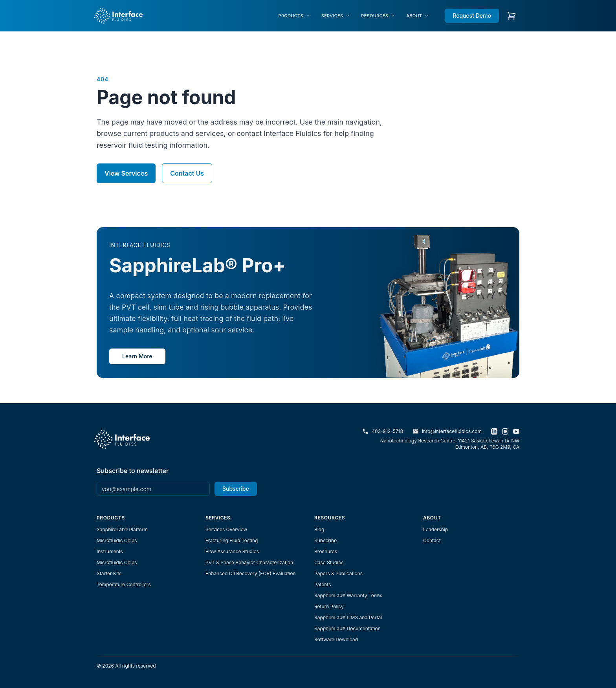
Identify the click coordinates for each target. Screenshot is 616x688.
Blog (319, 529)
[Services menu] (336, 16)
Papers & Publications (338, 573)
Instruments (110, 551)
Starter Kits (109, 573)
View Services (126, 173)
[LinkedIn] (494, 431)
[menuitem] (294, 16)
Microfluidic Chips (117, 540)
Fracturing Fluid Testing (232, 540)
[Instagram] (505, 431)
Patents (323, 584)
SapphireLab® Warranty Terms (348, 595)
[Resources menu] (378, 16)
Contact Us (187, 173)
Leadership (435, 529)
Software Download (336, 639)
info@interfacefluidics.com (447, 431)
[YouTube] (516, 431)
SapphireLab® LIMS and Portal (348, 617)
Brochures (326, 551)
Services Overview (226, 529)
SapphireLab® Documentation (347, 628)
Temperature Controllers (124, 584)
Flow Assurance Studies (232, 551)
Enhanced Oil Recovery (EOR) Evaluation (251, 573)
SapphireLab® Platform (122, 529)
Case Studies (329, 562)
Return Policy (329, 606)
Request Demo (472, 16)
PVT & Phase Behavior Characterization (249, 562)
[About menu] (418, 16)
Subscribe (236, 489)
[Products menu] (294, 16)
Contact (432, 540)
